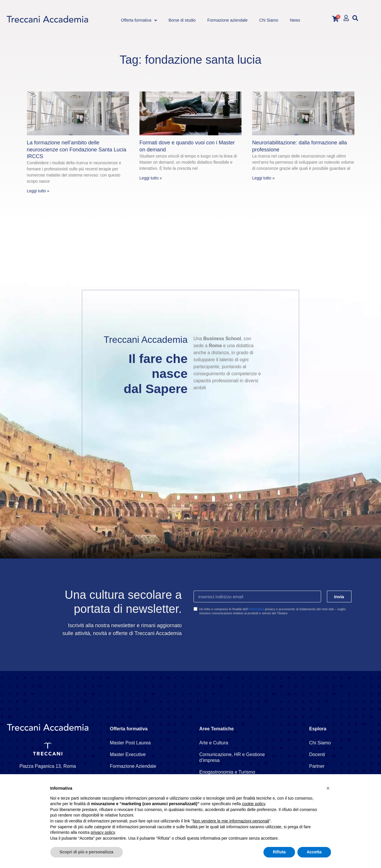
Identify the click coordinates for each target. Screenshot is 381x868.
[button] (355, 18)
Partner (317, 766)
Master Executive (128, 754)
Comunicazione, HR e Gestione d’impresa (232, 757)
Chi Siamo (320, 743)
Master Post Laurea (130, 743)
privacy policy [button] (103, 832)
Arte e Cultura (214, 743)
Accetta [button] (314, 852)
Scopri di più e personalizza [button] (87, 852)
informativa (256, 609)
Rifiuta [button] (279, 852)
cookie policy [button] (253, 804)
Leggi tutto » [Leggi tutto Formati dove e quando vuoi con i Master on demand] (151, 178)
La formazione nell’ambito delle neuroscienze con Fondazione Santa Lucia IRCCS (77, 149)
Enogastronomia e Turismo (227, 772)
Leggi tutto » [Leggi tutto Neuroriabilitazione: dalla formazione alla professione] (263, 178)
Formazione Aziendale (133, 766)
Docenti (317, 754)
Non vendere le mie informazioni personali (231, 821)
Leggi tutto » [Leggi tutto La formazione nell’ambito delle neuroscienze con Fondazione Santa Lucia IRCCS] (38, 191)
